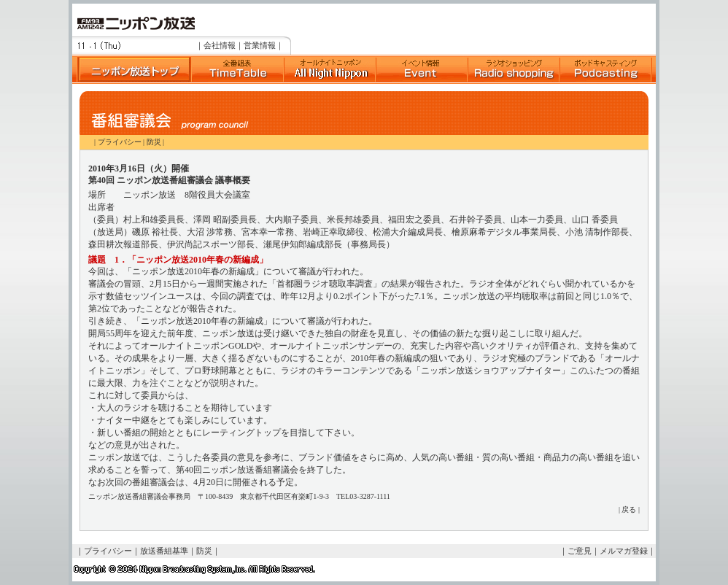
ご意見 (580, 551)
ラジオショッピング (514, 69)
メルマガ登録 (624, 551)
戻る (629, 510)
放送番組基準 (164, 551)
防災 (154, 142)
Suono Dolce (330, 69)
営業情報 (260, 45)
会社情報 (220, 45)
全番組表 (237, 69)
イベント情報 (422, 69)
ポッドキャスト (605, 69)
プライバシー (120, 142)
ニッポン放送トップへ (131, 69)
